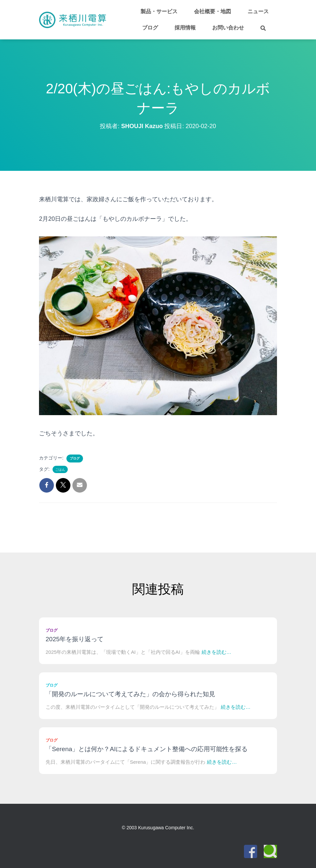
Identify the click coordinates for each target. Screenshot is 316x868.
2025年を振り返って (75, 639)
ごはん (60, 470)
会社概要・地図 (213, 11)
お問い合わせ (228, 28)
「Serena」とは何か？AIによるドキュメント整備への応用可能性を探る (147, 749)
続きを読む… (217, 652)
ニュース (258, 11)
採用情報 (185, 28)
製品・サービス (159, 11)
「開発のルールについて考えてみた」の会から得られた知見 (130, 694)
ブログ (150, 28)
